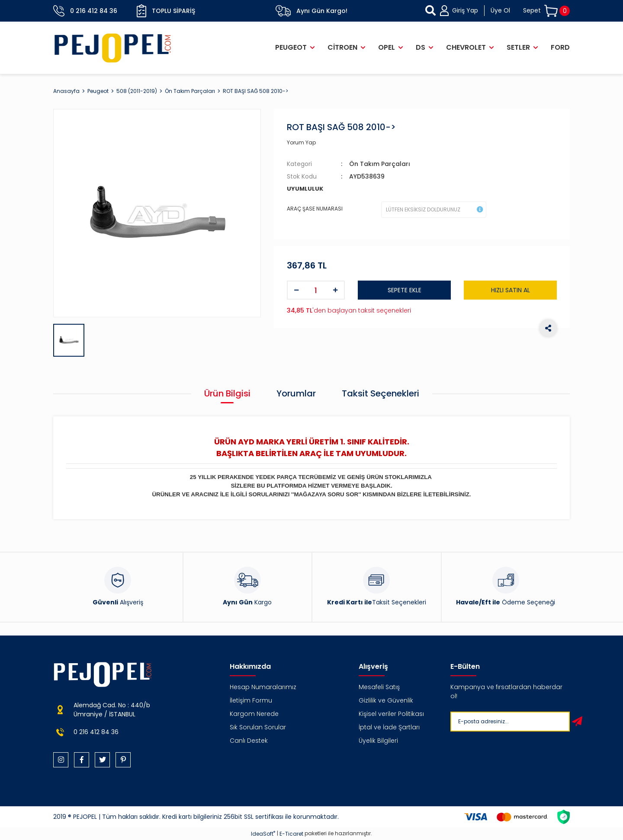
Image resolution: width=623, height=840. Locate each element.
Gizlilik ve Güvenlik (386, 700)
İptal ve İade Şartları (389, 727)
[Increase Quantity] (335, 290)
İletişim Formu (251, 700)
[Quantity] (316, 290)
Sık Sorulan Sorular (258, 727)
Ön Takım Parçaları (380, 164)
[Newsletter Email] (508, 722)
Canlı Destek (249, 741)
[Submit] (577, 722)
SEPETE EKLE (405, 290)
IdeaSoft (263, 834)
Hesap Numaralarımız (263, 687)
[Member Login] (475, 11)
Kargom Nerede (254, 714)
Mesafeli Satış (379, 687)
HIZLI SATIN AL (511, 290)
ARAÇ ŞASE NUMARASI (315, 209)
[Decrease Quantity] (296, 290)
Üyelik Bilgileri (378, 741)
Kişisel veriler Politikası (391, 714)
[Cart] (546, 11)
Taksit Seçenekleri (381, 393)
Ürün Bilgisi (227, 393)
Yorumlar (296, 393)
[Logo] (113, 48)
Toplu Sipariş (166, 11)
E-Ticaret (291, 834)
